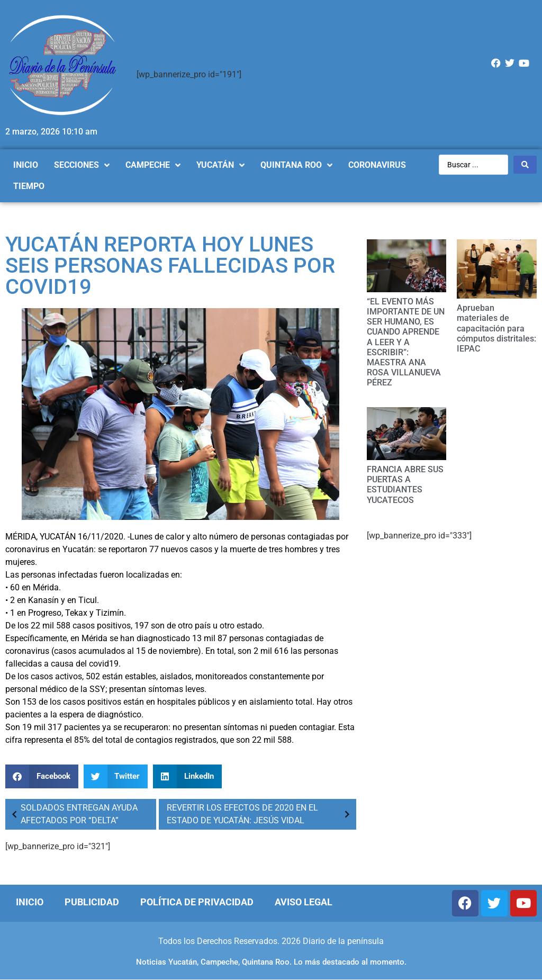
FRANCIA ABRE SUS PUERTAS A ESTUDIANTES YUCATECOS (405, 485)
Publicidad (92, 902)
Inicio (30, 902)
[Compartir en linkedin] (187, 776)
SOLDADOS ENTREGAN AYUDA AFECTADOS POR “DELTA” (73, 814)
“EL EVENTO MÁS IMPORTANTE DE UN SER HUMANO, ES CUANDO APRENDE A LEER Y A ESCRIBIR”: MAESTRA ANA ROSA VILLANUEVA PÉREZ (406, 342)
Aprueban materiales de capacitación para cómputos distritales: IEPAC (496, 328)
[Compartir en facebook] (42, 776)
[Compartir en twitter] (116, 776)
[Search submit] (525, 165)
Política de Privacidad (197, 902)
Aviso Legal (304, 902)
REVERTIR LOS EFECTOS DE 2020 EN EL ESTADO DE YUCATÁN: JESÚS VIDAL (260, 814)
